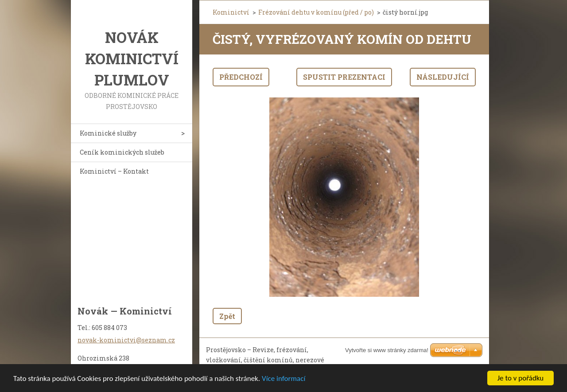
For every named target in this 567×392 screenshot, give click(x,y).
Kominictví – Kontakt (114, 171)
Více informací (283, 378)
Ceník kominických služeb (122, 152)
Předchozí (241, 77)
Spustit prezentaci (344, 77)
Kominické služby (108, 133)
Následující (443, 77)
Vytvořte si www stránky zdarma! (387, 350)
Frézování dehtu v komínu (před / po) (316, 12)
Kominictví (231, 12)
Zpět (227, 316)
